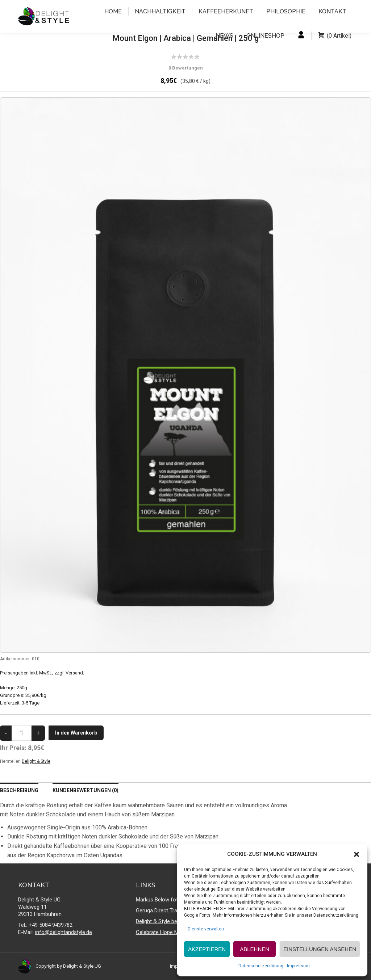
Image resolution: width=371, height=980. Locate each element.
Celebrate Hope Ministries (166, 932)
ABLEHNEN (255, 949)
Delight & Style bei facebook (169, 921)
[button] (357, 854)
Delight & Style (36, 761)
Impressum (298, 966)
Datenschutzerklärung (261, 966)
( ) (335, 36)
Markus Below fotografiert (167, 900)
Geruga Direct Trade (159, 910)
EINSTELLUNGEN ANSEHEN (320, 949)
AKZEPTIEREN (207, 949)
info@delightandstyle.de (64, 932)
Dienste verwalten (206, 929)
